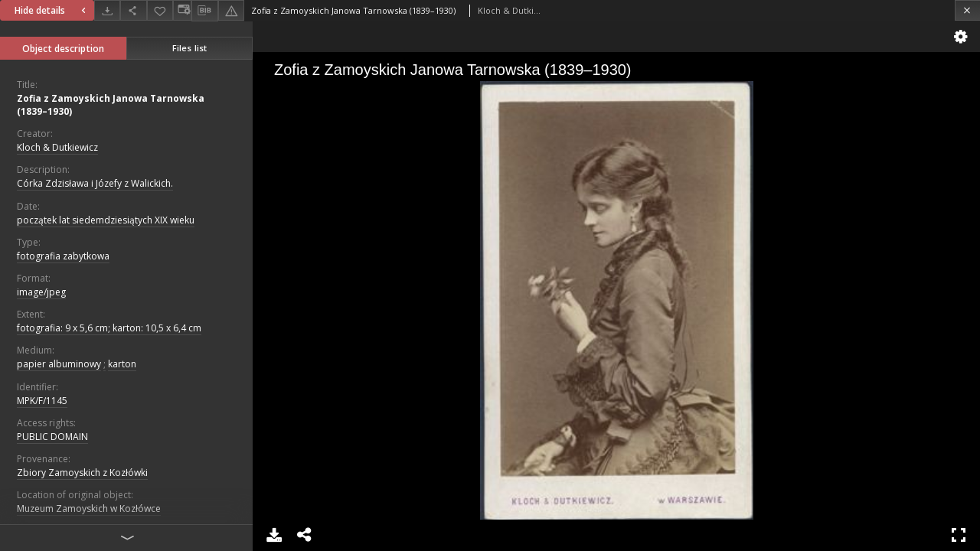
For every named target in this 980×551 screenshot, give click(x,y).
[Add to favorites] (160, 10)
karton (122, 364)
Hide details (52, 10)
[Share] (133, 10)
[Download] (107, 10)
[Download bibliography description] (204, 11)
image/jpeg (41, 292)
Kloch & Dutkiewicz (57, 147)
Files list (189, 48)
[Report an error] (231, 10)
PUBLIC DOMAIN (52, 437)
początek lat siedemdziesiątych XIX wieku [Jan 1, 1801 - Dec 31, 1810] (106, 220)
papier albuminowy (59, 364)
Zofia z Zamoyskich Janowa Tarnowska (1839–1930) (111, 105)
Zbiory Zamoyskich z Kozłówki (82, 473)
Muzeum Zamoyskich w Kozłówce (89, 509)
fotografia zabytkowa (63, 256)
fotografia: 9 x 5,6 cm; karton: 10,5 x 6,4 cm (109, 328)
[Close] (967, 10)
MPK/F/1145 (42, 401)
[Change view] (182, 10)
